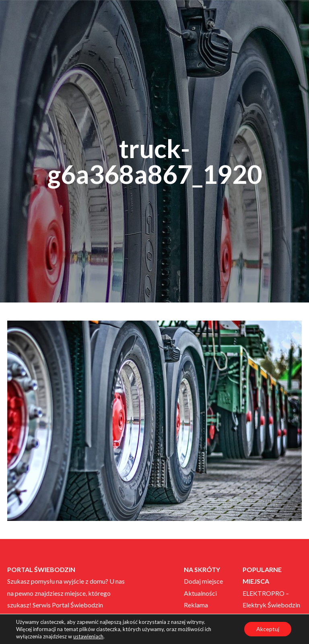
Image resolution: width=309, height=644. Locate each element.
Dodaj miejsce (203, 581)
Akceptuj (268, 629)
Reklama (196, 605)
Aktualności (200, 593)
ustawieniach (88, 636)
